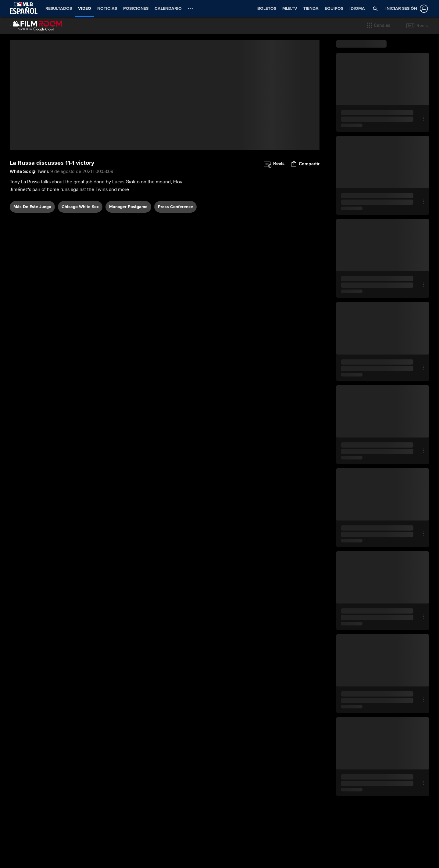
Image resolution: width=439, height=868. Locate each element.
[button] (378, 26)
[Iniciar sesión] (405, 9)
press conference (175, 271)
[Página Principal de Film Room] (36, 26)
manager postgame (128, 271)
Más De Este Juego (32, 271)
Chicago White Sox (80, 271)
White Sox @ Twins (29, 236)
